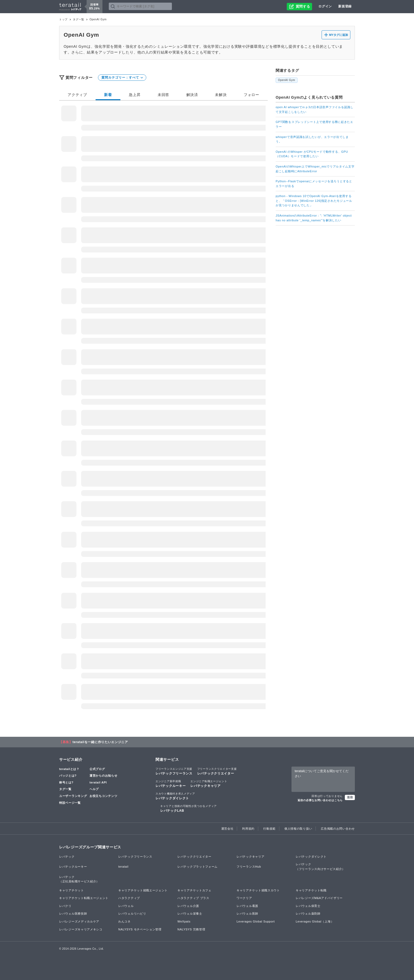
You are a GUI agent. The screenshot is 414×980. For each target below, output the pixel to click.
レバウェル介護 (188, 906)
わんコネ (124, 921)
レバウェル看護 (247, 906)
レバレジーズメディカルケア (79, 921)
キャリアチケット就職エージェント (143, 890)
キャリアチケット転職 (311, 890)
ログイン (325, 6)
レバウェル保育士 (308, 906)
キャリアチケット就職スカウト (258, 890)
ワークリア (244, 898)
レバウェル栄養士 (190, 914)
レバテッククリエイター (217, 771)
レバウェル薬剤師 (308, 914)
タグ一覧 (79, 19)
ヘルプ (94, 789)
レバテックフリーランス (174, 771)
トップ (63, 19)
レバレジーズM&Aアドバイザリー (319, 898)
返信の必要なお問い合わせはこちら (320, 800)
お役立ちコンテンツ (103, 796)
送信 (350, 797)
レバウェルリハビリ (132, 914)
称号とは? (66, 782)
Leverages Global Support (256, 921)
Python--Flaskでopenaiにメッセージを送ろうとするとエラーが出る (314, 184)
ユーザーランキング (73, 796)
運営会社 (227, 829)
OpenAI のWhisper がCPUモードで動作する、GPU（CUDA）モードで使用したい (312, 154)
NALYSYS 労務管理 (191, 929)
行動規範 (269, 829)
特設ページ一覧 (70, 803)
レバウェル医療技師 (73, 914)
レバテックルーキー (171, 783)
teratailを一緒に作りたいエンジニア (100, 742)
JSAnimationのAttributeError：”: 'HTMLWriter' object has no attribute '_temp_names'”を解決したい (314, 218)
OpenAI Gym (287, 80)
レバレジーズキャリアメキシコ (81, 929)
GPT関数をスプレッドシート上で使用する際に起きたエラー (314, 124)
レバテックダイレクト (175, 796)
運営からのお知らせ (103, 776)
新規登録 (345, 6)
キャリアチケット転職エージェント (84, 898)
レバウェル (126, 906)
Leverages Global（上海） (315, 921)
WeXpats (184, 921)
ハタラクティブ (129, 898)
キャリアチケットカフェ (194, 890)
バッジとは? (68, 776)
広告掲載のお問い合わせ (338, 829)
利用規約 (248, 829)
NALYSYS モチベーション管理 (140, 929)
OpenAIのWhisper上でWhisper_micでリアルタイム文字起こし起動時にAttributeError (315, 169)
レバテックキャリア (209, 783)
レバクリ (65, 906)
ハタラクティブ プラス (193, 898)
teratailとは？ (69, 769)
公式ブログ (97, 769)
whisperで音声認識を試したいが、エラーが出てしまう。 (312, 139)
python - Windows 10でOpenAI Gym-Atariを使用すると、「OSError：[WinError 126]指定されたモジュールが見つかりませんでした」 (314, 201)
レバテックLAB (189, 808)
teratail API (98, 782)
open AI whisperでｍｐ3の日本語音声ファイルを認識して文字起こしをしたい (315, 109)
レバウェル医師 (247, 914)
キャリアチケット (72, 890)
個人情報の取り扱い (298, 829)
